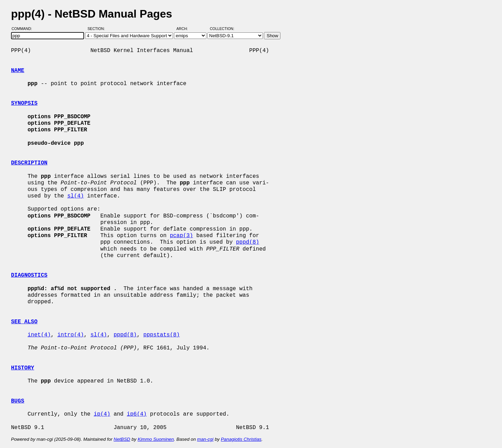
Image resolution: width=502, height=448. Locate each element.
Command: (24, 29)
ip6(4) (137, 414)
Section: (98, 29)
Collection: (222, 29)
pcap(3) (181, 236)
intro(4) (70, 335)
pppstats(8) (162, 335)
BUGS (18, 401)
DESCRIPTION (29, 163)
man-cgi (205, 439)
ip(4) (102, 414)
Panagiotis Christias (241, 439)
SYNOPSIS (24, 103)
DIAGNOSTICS (29, 275)
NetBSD (122, 439)
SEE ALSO (24, 322)
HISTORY (23, 368)
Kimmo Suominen (156, 439)
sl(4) (75, 196)
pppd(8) (248, 242)
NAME (18, 71)
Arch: (185, 29)
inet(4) (39, 335)
